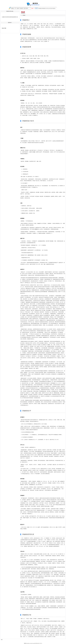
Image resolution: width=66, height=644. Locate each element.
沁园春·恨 (4, 17)
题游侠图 (14, 17)
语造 (51, 8)
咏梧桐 (10, 17)
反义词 (49, 8)
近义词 (46, 8)
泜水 (17, 17)
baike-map (33, 643)
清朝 (2, 640)
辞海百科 (54, 8)
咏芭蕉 (7, 17)
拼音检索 (43, 8)
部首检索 (40, 8)
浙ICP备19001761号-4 (38, 643)
